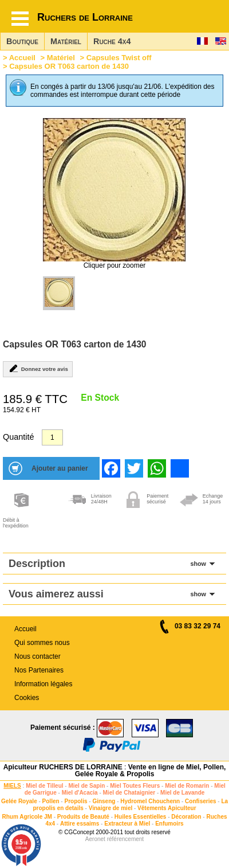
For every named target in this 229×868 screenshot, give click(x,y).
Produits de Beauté (83, 817)
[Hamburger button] (20, 19)
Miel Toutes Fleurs (135, 786)
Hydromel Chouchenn (150, 801)
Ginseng (104, 801)
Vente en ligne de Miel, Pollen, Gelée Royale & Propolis (151, 771)
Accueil (22, 58)
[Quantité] (52, 437)
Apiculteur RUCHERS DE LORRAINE (63, 767)
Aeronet (95, 839)
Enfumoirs (169, 824)
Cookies (27, 698)
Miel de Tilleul (44, 786)
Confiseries (200, 801)
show (198, 564)
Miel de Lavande (182, 793)
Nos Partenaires (39, 670)
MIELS (12, 786)
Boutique (22, 41)
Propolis (76, 801)
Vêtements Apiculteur (167, 808)
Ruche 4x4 (112, 41)
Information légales (43, 684)
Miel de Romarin (187, 786)
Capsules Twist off (119, 58)
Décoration (186, 817)
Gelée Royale (19, 801)
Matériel (66, 41)
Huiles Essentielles (141, 817)
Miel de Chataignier (129, 793)
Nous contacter (37, 656)
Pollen (51, 801)
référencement (125, 839)
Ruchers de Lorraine (85, 17)
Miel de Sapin (86, 786)
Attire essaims (80, 824)
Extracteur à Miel (127, 824)
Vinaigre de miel (111, 808)
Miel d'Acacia (80, 793)
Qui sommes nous (42, 643)
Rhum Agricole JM (27, 817)
